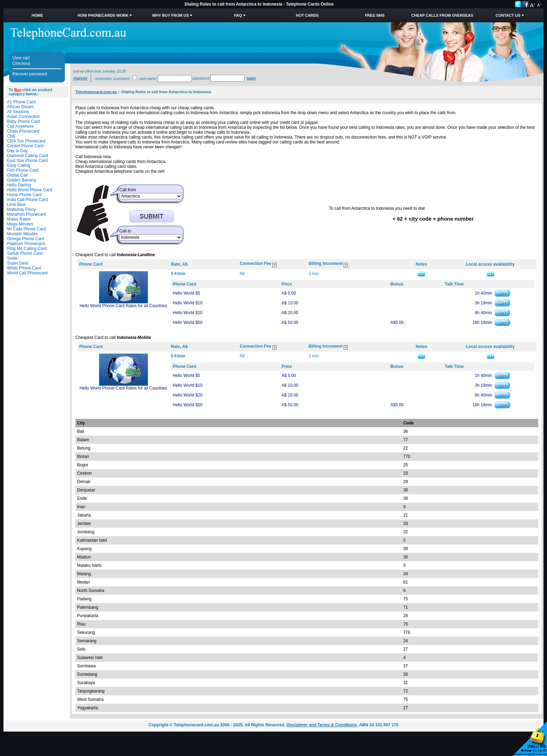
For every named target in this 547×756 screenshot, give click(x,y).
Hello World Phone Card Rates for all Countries (123, 306)
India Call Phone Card (27, 200)
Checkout (21, 64)
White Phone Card (24, 268)
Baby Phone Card (24, 121)
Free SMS (375, 15)
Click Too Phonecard (26, 141)
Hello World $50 (188, 323)
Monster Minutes (23, 234)
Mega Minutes (20, 224)
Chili (11, 136)
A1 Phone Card (21, 102)
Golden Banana (21, 180)
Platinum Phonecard (26, 244)
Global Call (17, 175)
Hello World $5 (186, 293)
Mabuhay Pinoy (21, 209)
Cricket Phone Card (25, 146)
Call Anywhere (20, 126)
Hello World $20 (188, 313)
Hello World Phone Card (29, 190)
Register (80, 78)
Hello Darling (19, 185)
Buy (18, 90)
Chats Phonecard (23, 131)
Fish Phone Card (23, 170)
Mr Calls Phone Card (26, 229)
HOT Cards (307, 15)
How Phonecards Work (103, 15)
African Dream (20, 107)
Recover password (30, 74)
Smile (12, 258)
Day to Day (17, 151)
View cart (21, 58)
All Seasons (18, 112)
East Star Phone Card (27, 161)
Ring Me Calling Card (27, 249)
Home (37, 15)
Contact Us (508, 15)
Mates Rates (19, 219)
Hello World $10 (188, 303)
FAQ (238, 15)
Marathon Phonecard (27, 214)
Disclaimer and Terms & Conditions (322, 725)
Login (251, 78)
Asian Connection (23, 117)
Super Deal (17, 263)
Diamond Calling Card (27, 156)
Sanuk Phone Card (25, 253)
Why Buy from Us (170, 15)
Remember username (112, 79)
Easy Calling (19, 165)
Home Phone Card (24, 195)
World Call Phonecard (27, 273)
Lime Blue (16, 205)
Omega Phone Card (26, 239)
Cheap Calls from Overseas (442, 15)
